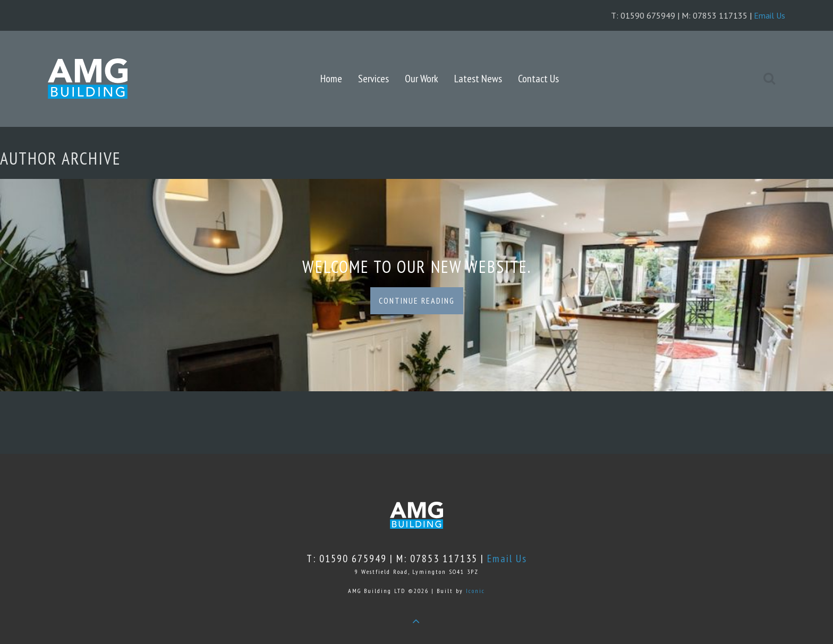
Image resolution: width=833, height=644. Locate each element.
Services (373, 79)
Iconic (475, 591)
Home (331, 79)
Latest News (478, 79)
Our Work (422, 79)
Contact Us (538, 79)
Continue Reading (417, 300)
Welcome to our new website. (417, 267)
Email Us (770, 15)
